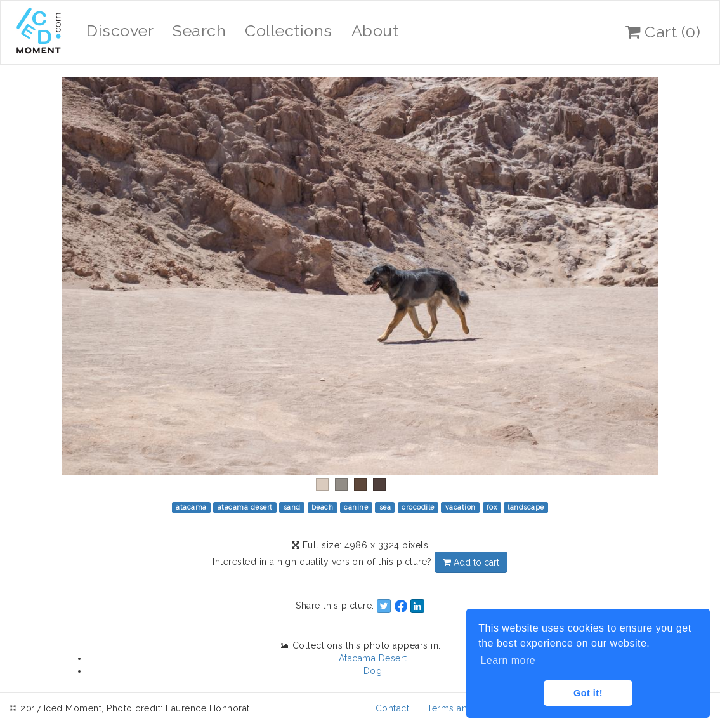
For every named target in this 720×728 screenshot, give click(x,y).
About (375, 30)
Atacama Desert (373, 658)
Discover (120, 30)
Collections (289, 30)
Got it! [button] (588, 693)
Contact (393, 708)
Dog (373, 671)
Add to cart (471, 562)
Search (199, 30)
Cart (663, 32)
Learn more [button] (508, 660)
